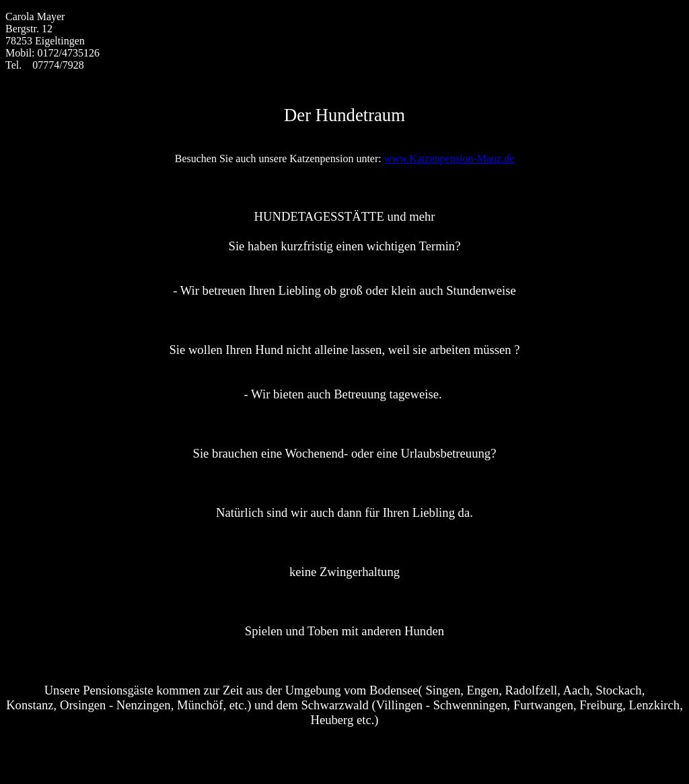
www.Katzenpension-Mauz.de (449, 158)
